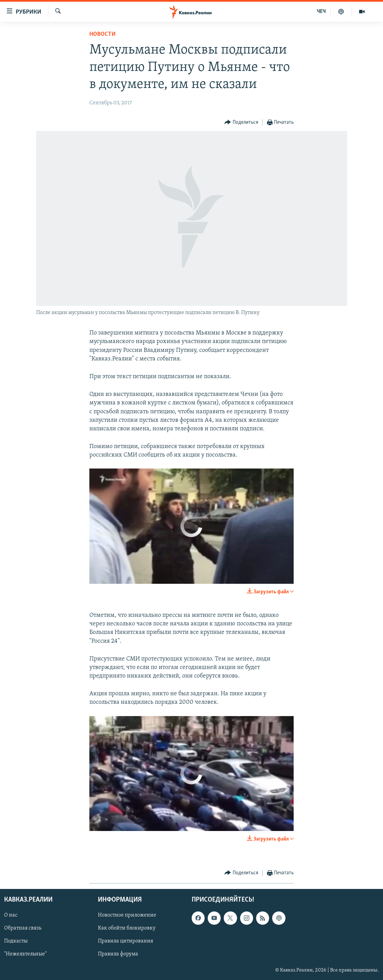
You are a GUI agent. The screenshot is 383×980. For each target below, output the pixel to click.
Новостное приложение (127, 916)
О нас (11, 916)
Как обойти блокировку (127, 929)
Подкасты (16, 941)
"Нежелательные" (25, 954)
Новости (102, 34)
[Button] (241, 123)
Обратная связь (23, 929)
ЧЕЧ (321, 12)
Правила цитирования (126, 941)
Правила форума (118, 954)
